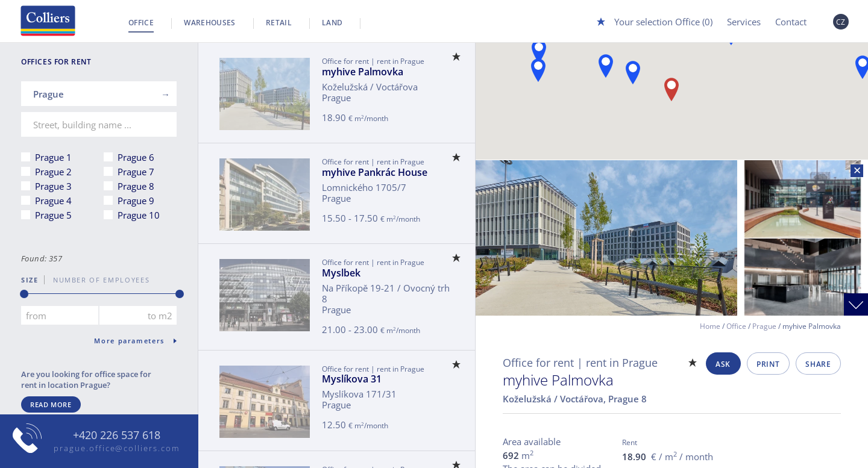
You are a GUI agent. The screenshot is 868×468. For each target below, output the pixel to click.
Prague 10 (139, 215)
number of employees (97, 280)
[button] (539, 51)
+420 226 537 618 (117, 435)
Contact (791, 22)
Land (332, 23)
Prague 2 (53, 172)
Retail (279, 23)
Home (710, 326)
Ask (723, 364)
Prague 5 (53, 215)
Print (768, 364)
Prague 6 (136, 157)
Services (744, 22)
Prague (764, 326)
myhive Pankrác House (375, 172)
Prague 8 (136, 186)
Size (30, 280)
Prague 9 (136, 201)
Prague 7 (136, 172)
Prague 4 (53, 201)
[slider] (24, 294)
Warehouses (210, 23)
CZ (841, 22)
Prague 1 (53, 157)
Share (818, 364)
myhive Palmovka (363, 72)
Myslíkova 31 (352, 379)
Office (141, 23)
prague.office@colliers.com (117, 448)
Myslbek (341, 273)
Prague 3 (53, 186)
